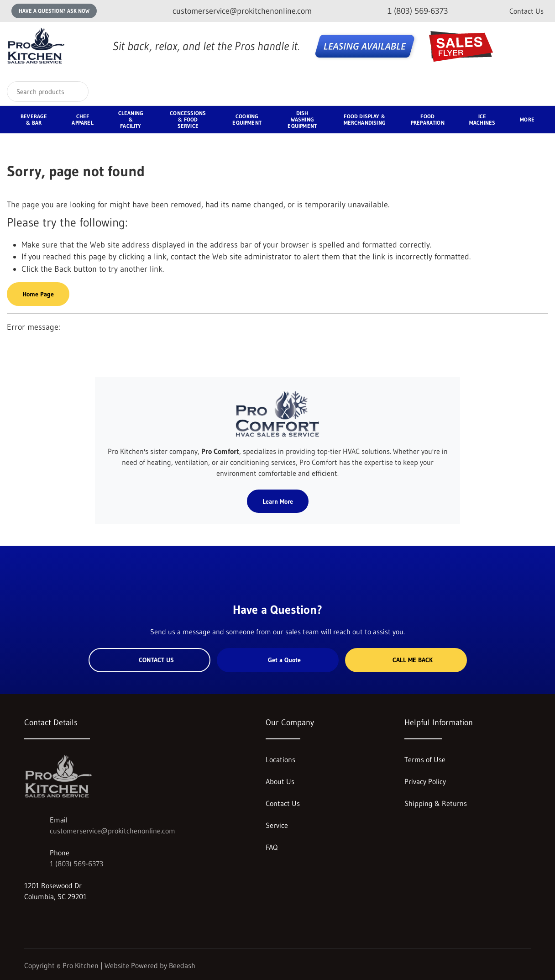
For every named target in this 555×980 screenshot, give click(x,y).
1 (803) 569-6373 (76, 864)
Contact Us (526, 11)
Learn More (278, 501)
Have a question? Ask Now (54, 11)
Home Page (38, 294)
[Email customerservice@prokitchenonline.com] (235, 11)
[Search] (48, 92)
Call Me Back (406, 660)
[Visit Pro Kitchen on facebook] (47, 918)
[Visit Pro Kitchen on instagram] (28, 918)
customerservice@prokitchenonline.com (113, 831)
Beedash (182, 965)
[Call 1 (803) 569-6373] (411, 11)
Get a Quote (277, 660)
